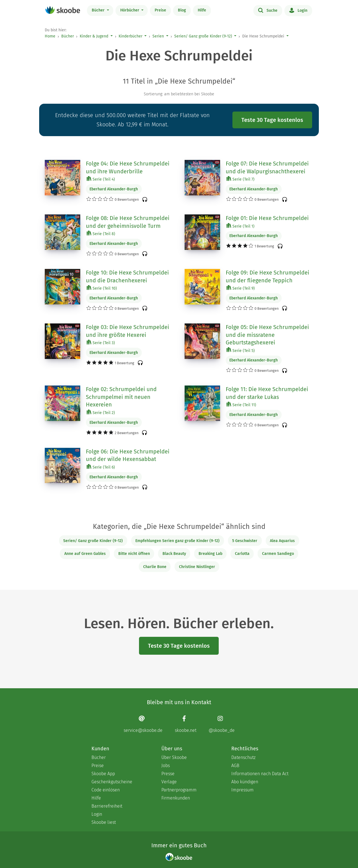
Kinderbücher (130, 36)
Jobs (166, 766)
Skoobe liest (104, 822)
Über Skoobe (174, 757)
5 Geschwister (245, 541)
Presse (168, 774)
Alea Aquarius (282, 541)
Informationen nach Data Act (260, 774)
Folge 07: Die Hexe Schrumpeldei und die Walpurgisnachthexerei (267, 167)
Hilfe (202, 10)
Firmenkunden (176, 798)
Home (50, 36)
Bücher (99, 10)
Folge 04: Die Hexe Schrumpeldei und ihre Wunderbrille (128, 167)
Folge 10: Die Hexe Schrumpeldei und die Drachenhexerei (127, 276)
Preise (160, 10)
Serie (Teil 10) (102, 288)
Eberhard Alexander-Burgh (114, 189)
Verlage (169, 782)
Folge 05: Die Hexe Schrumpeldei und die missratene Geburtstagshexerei (267, 335)
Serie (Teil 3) (101, 343)
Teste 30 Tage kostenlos (272, 120)
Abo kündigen (245, 782)
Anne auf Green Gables (85, 554)
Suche (268, 10)
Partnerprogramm (179, 790)
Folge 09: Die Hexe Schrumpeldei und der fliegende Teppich (268, 276)
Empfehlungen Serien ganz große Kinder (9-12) (177, 541)
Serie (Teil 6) (101, 467)
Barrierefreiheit (107, 806)
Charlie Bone (155, 567)
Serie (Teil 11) (241, 405)
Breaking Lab (210, 554)
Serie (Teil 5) (241, 350)
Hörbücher (130, 10)
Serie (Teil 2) (101, 412)
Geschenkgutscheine (112, 782)
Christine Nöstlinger (197, 567)
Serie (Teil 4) (101, 179)
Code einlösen (106, 790)
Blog (182, 10)
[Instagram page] (222, 724)
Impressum (242, 790)
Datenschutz (243, 757)
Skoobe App (103, 774)
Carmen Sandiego (278, 554)
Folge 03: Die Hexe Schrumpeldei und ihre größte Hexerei (128, 331)
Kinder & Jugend (94, 36)
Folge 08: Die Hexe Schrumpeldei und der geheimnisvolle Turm (128, 222)
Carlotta (242, 554)
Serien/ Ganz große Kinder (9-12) (203, 36)
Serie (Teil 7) (241, 179)
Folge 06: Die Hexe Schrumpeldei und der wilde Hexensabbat (128, 455)
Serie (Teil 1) (241, 226)
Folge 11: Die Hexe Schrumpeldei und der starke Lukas (267, 393)
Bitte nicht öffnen (134, 554)
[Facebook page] (186, 724)
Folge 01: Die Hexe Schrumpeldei (267, 218)
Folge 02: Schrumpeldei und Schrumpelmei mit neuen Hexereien (121, 397)
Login (298, 10)
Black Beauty (174, 554)
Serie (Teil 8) (101, 234)
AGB (235, 766)
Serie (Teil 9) (241, 288)
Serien (158, 36)
